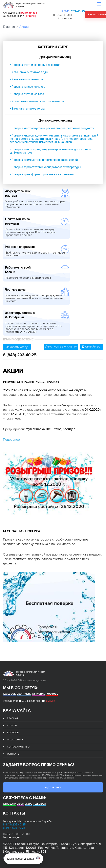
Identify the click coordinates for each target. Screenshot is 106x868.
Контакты (13, 754)
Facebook (9, 694)
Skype (28, 804)
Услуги (12, 726)
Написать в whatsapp (61, 347)
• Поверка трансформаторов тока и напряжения (42, 174)
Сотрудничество (18, 747)
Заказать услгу (17, 347)
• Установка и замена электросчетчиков (37, 101)
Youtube (52, 694)
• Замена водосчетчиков (27, 79)
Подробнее (11, 440)
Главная (9, 27)
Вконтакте (24, 694)
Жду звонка (53, 787)
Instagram (39, 694)
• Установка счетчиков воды (29, 72)
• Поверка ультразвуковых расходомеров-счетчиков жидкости (52, 128)
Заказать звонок (88, 15)
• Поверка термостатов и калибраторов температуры (46, 167)
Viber (20, 804)
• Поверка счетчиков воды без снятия (35, 65)
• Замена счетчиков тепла (27, 109)
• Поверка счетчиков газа (27, 94)
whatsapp (9, 804)
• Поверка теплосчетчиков (28, 87)
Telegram (39, 804)
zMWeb (51, 701)
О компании (15, 740)
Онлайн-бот (92, 347)
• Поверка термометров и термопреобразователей (44, 160)
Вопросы (13, 733)
